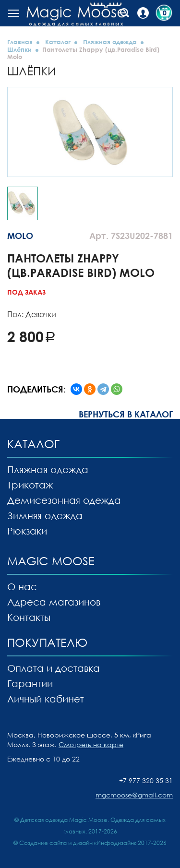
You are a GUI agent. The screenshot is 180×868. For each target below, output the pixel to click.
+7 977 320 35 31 (146, 780)
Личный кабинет (46, 699)
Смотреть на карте (91, 744)
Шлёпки (19, 49)
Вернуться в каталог (126, 414)
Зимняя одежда (45, 515)
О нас (22, 586)
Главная (20, 42)
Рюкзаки (27, 531)
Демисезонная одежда (64, 500)
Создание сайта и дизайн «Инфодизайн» (78, 843)
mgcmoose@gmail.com (134, 795)
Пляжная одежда (110, 42)
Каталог (58, 42)
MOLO (20, 236)
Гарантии (30, 683)
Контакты (29, 617)
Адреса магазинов (54, 602)
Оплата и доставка (54, 668)
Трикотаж (30, 485)
